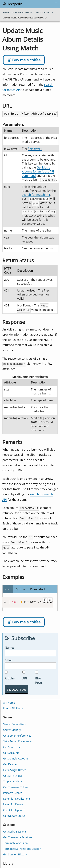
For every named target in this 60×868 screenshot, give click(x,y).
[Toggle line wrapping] (50, 598)
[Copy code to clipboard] (45, 598)
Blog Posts (39, 679)
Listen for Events (13, 803)
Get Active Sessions (15, 830)
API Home (9, 701)
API (25, 676)
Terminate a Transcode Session (22, 847)
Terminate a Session (15, 841)
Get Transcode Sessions (18, 836)
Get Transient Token (15, 786)
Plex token (35, 148)
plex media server (22, 12)
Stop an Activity (12, 780)
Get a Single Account (16, 757)
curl (8, 588)
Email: (9, 659)
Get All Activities (13, 774)
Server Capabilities (14, 723)
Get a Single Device (15, 768)
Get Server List (12, 745)
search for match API (36, 194)
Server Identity (12, 728)
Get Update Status (14, 814)
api (37, 12)
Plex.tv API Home (13, 707)
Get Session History (15, 853)
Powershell (38, 588)
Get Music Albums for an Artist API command (38, 171)
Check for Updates (14, 808)
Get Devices (10, 763)
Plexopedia (14, 4)
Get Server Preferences (17, 734)
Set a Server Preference (17, 740)
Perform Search (13, 791)
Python (20, 588)
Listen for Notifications (17, 797)
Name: (9, 646)
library (46, 12)
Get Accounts (11, 751)
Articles (10, 676)
